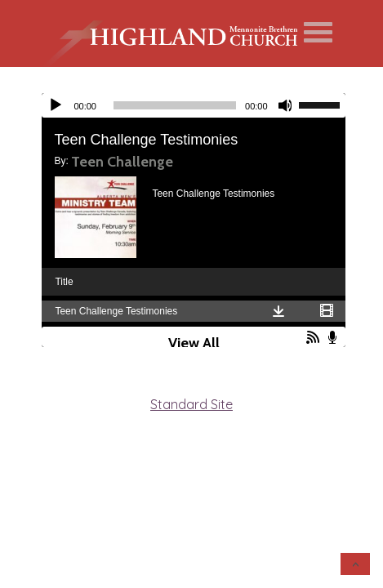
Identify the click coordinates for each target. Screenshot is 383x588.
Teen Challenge (122, 162)
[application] (193, 105)
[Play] (56, 105)
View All (194, 343)
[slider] (175, 105)
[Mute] (286, 105)
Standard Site (191, 404)
